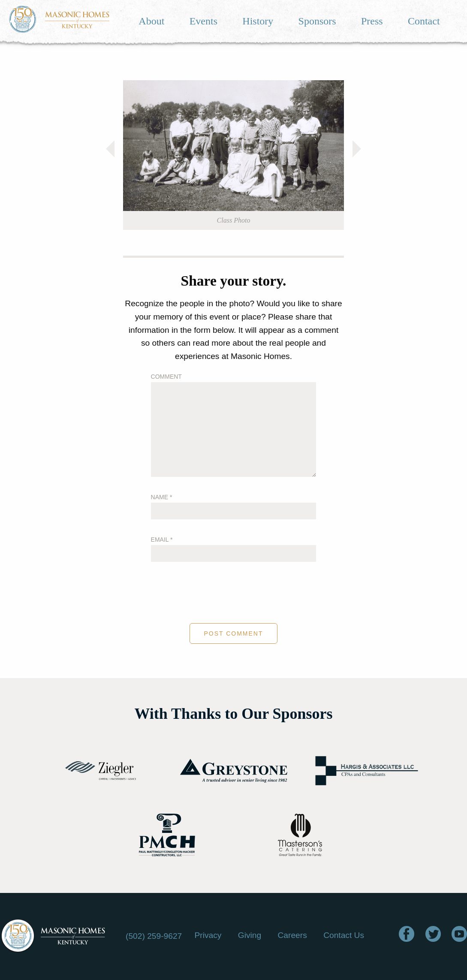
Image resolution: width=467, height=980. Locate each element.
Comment (166, 377)
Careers (292, 935)
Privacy (208, 935)
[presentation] (234, 594)
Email (162, 540)
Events (203, 21)
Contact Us (344, 935)
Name (162, 497)
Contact (424, 21)
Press (372, 21)
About (151, 21)
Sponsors (317, 21)
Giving (250, 935)
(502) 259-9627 (154, 936)
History (258, 21)
